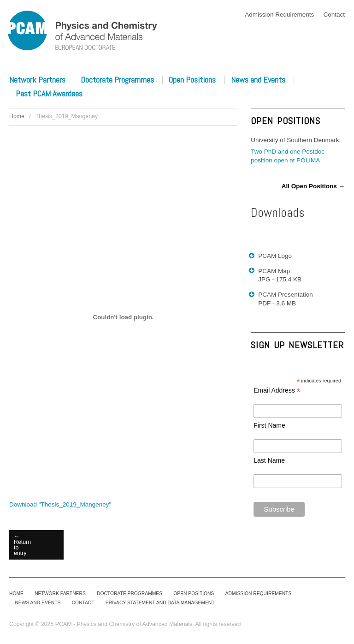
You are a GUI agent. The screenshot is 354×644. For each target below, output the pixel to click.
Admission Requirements (279, 15)
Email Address (277, 391)
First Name (269, 425)
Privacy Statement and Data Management (160, 603)
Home (17, 116)
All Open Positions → (313, 186)
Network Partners (37, 80)
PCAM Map (274, 271)
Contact (334, 15)
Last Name (269, 460)
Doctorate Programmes (117, 80)
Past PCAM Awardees (49, 94)
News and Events (258, 80)
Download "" (60, 504)
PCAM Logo (275, 256)
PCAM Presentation (286, 295)
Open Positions (192, 80)
